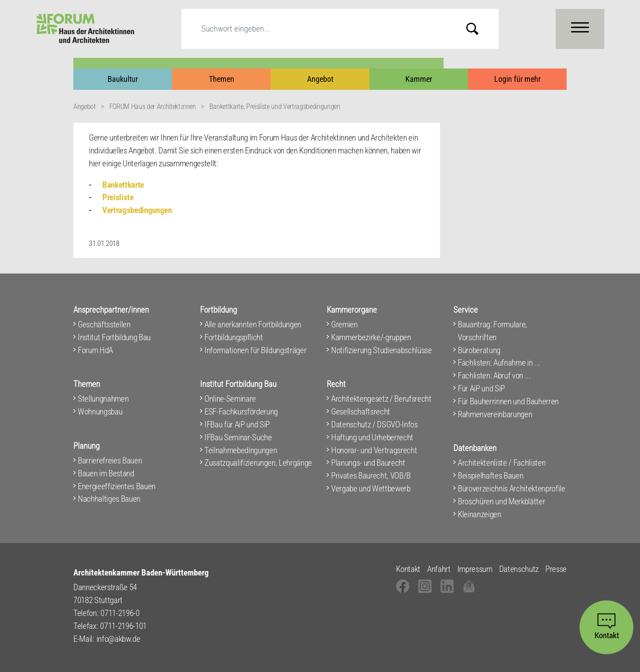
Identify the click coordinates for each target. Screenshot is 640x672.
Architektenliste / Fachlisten (502, 463)
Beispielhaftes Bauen (490, 476)
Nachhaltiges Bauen (109, 499)
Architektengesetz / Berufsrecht (381, 399)
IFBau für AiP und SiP (237, 425)
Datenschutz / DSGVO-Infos (374, 425)
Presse (556, 569)
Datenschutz (519, 569)
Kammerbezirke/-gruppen (371, 337)
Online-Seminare (230, 399)
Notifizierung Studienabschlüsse (382, 350)
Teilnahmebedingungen (241, 450)
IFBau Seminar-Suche (238, 437)
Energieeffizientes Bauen (117, 486)
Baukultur (123, 79)
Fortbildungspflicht (234, 337)
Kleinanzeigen (480, 514)
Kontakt (408, 569)
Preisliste (118, 197)
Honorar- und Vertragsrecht (374, 450)
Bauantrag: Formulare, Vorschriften (492, 331)
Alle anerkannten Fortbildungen (253, 324)
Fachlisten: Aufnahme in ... (499, 363)
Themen (222, 79)
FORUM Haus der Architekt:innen (153, 107)
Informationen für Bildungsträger (255, 350)
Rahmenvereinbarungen (495, 414)
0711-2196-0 (120, 613)
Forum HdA (95, 350)
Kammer (419, 79)
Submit (479, 29)
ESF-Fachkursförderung (241, 412)
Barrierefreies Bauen (110, 461)
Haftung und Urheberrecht (372, 437)
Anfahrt (439, 569)
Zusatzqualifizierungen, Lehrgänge (258, 463)
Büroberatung (479, 350)
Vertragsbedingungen (137, 210)
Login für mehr (517, 79)
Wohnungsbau (100, 412)
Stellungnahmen (103, 399)
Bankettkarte (123, 185)
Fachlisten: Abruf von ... (494, 376)
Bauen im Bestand (106, 473)
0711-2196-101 (123, 626)
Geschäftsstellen (104, 324)
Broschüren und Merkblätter (501, 501)
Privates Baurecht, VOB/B (371, 476)
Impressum (475, 569)
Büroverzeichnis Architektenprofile (512, 489)
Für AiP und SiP (481, 388)
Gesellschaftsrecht (361, 412)
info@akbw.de (118, 639)
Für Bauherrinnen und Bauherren (508, 401)
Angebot (320, 79)
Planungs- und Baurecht (368, 463)
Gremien (344, 324)
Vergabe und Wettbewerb (371, 489)
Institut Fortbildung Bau (114, 337)
